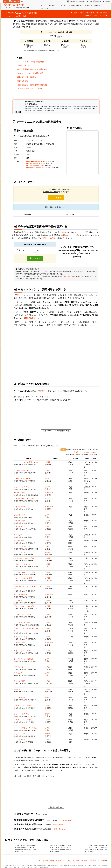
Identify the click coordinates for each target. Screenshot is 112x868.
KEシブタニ (18, 535)
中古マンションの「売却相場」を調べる (31, 73)
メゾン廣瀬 (18, 600)
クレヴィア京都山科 (21, 470)
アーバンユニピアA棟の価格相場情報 (30, 62)
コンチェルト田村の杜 (22, 623)
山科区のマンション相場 (69, 235)
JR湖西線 (33, 166)
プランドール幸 (20, 527)
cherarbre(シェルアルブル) (24, 558)
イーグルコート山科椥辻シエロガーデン (29, 462)
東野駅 (47, 498)
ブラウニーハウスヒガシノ (24, 479)
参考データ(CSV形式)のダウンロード (86, 452)
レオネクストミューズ (22, 564)
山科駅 (42, 164)
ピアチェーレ (19, 667)
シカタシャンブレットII (23, 720)
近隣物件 (106, 1)
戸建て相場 (71, 6)
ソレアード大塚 (20, 552)
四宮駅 (47, 479)
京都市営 (30, 168)
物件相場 (52, 6)
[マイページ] (22, 1)
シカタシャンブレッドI (22, 706)
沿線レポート (46, 8)
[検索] (5, 1)
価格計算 (71, 1)
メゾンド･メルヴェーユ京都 (24, 572)
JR (28, 164)
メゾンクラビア (20, 740)
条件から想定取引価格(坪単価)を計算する (32, 69)
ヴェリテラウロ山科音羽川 (24, 498)
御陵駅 (88, 15)
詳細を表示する (65, 820)
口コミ (89, 1)
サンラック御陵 (20, 493)
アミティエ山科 (20, 642)
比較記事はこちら (30, 318)
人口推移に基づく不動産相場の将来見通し (32, 85)
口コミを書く (56, 197)
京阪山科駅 (49, 493)
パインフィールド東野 (22, 651)
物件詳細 (97, 1)
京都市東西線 (39, 168)
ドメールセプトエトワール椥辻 (25, 728)
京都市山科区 (90, 13)
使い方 (44, 6)
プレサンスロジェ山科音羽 (24, 606)
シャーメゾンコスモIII (22, 487)
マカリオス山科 (20, 521)
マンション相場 (61, 6)
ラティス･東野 (19, 681)
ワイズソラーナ (20, 507)
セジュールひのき (21, 594)
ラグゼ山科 (18, 673)
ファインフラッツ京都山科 (24, 659)
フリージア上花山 (21, 734)
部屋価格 (80, 1)
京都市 (82, 13)
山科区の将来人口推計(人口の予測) (30, 88)
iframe (78, 75)
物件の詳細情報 (24, 65)
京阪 (97, 13)
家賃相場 (88, 6)
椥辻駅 (47, 462)
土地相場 (79, 6)
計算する (35, 258)
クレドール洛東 (20, 697)
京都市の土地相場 (48, 238)
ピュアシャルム (20, 515)
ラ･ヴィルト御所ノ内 (22, 546)
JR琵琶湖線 (34, 164)
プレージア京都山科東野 (23, 578)
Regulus (17, 689)
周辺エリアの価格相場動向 (26, 77)
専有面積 (21, 250)
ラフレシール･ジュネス (23, 614)
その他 (97, 6)
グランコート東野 (21, 637)
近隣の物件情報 (22, 81)
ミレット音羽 (19, 541)
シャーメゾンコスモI (22, 714)
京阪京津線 (103, 13)
